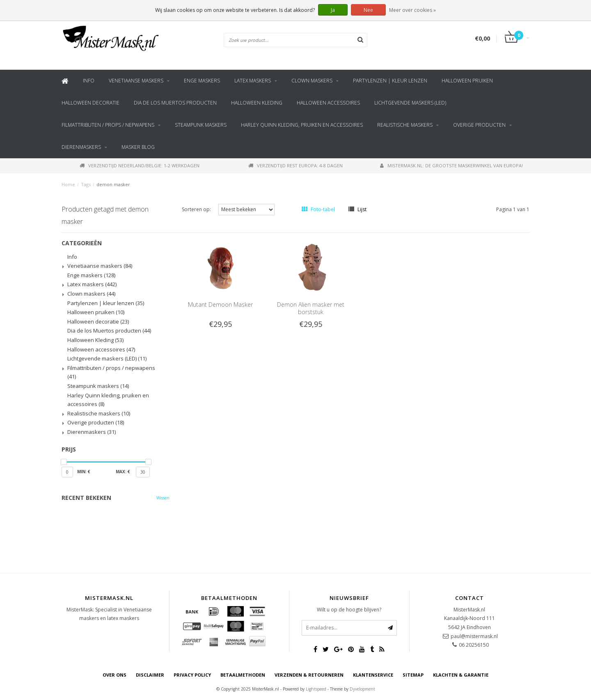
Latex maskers (253, 81)
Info (89, 81)
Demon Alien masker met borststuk (311, 308)
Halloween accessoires (328, 103)
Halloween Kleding (257, 103)
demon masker (113, 184)
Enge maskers (202, 81)
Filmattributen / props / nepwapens (108, 125)
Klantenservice (373, 675)
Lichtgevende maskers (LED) (410, 103)
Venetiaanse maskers (136, 81)
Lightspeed (316, 689)
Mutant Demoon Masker (220, 304)
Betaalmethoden (243, 675)
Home (68, 184)
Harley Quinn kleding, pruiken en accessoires (302, 125)
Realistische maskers (405, 125)
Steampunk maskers (201, 125)
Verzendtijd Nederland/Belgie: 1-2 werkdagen (140, 165)
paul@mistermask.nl (474, 636)
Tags (86, 184)
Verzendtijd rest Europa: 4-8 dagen (295, 165)
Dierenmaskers (81, 147)
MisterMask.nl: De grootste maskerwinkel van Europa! (451, 165)
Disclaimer (150, 675)
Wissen (163, 498)
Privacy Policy (192, 675)
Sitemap (413, 675)
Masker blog (138, 147)
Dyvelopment (362, 689)
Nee (368, 10)
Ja (333, 10)
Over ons (115, 675)
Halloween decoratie (90, 103)
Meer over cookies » (412, 10)
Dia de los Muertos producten (175, 103)
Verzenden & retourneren (309, 675)
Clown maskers (312, 81)
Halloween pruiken (467, 81)
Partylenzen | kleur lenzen (390, 81)
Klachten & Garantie (461, 675)
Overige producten (479, 125)
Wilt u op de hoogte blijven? (349, 610)
